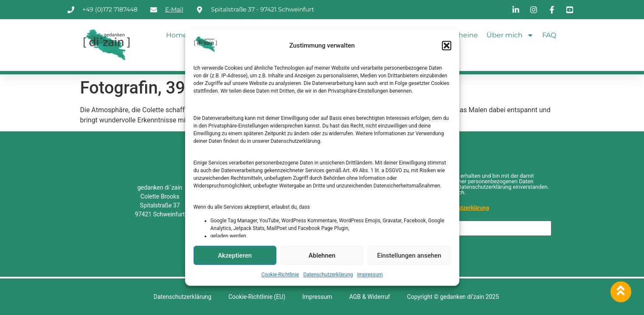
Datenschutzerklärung (328, 275)
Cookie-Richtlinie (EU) (257, 297)
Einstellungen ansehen (409, 255)
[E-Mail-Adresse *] (468, 228)
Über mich (510, 35)
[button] (447, 45)
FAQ (549, 35)
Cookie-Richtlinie (280, 275)
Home (177, 35)
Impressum (370, 275)
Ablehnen (322, 255)
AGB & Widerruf (369, 297)
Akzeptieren (235, 255)
